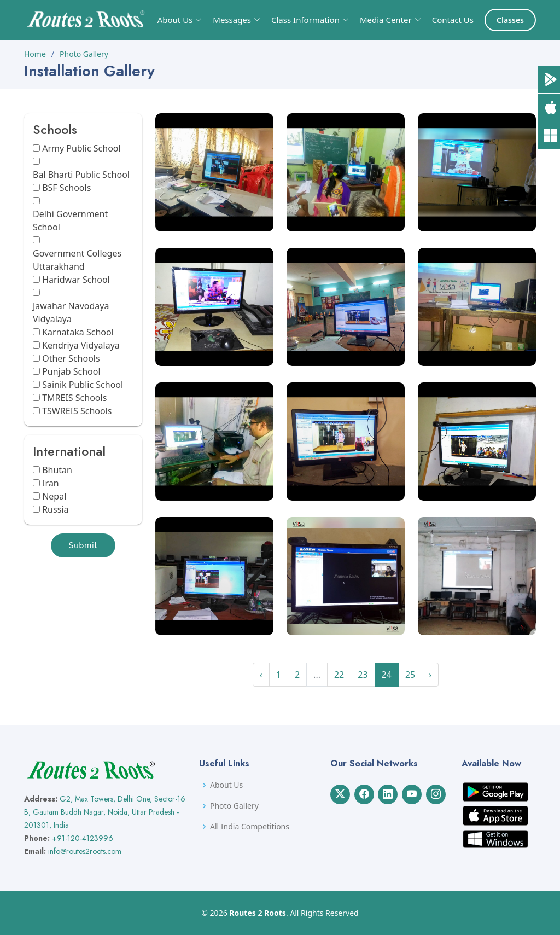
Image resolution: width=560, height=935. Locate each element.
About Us (226, 785)
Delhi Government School (70, 220)
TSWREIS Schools (77, 411)
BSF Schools (66, 188)
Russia (55, 509)
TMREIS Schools (74, 398)
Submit (83, 545)
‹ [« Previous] (261, 675)
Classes (510, 20)
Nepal (54, 496)
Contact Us (453, 20)
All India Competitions (250, 827)
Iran (51, 483)
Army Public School (81, 148)
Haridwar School (76, 280)
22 (339, 675)
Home (35, 54)
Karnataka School (78, 332)
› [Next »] (430, 675)
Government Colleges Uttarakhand (77, 260)
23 (363, 675)
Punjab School (71, 371)
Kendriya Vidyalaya (81, 345)
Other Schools (71, 358)
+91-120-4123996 (83, 838)
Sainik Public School (83, 385)
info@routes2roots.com (85, 851)
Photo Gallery (84, 54)
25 (410, 675)
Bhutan (57, 470)
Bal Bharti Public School (81, 175)
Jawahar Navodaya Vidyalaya (71, 312)
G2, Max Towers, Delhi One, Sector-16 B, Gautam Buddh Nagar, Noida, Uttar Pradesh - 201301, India (105, 812)
